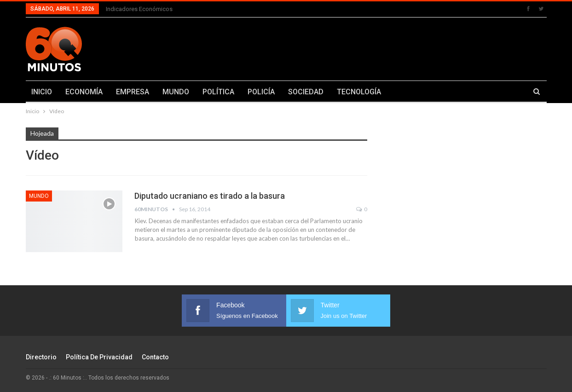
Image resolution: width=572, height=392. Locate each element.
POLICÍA (261, 92)
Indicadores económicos (139, 9)
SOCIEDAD (306, 92)
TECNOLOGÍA (359, 92)
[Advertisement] (376, 47)
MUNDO (176, 92)
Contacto (155, 357)
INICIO (42, 92)
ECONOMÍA (84, 92)
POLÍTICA (218, 92)
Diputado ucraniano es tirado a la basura (210, 196)
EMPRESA (133, 92)
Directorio (41, 357)
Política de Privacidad (99, 357)
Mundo (39, 196)
